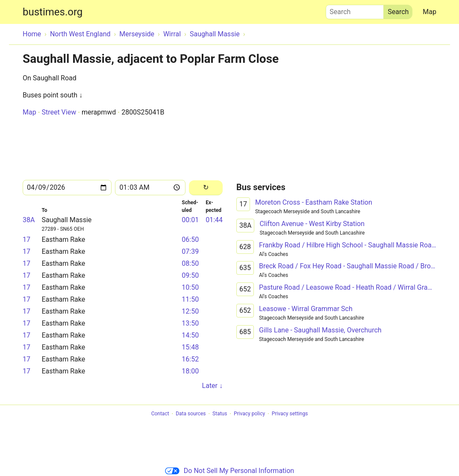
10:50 (190, 287)
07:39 (190, 251)
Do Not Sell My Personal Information (229, 471)
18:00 (190, 371)
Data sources (191, 414)
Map (430, 12)
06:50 (190, 239)
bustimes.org (53, 12)
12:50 (190, 311)
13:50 (190, 323)
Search (355, 10)
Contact (160, 414)
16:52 (190, 359)
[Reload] (206, 188)
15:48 (190, 347)
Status (220, 414)
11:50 (190, 299)
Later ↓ (212, 386)
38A (29, 220)
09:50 (190, 275)
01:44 (214, 220)
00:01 (190, 220)
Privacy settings (290, 414)
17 (26, 239)
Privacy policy (249, 414)
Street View (59, 112)
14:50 (190, 335)
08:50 (190, 263)
